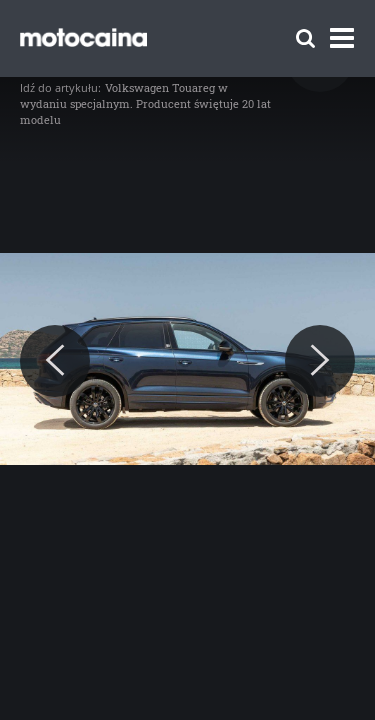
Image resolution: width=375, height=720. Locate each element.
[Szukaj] (305, 38)
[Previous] (55, 361)
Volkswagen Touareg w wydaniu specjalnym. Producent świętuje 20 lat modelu (145, 103)
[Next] (320, 361)
